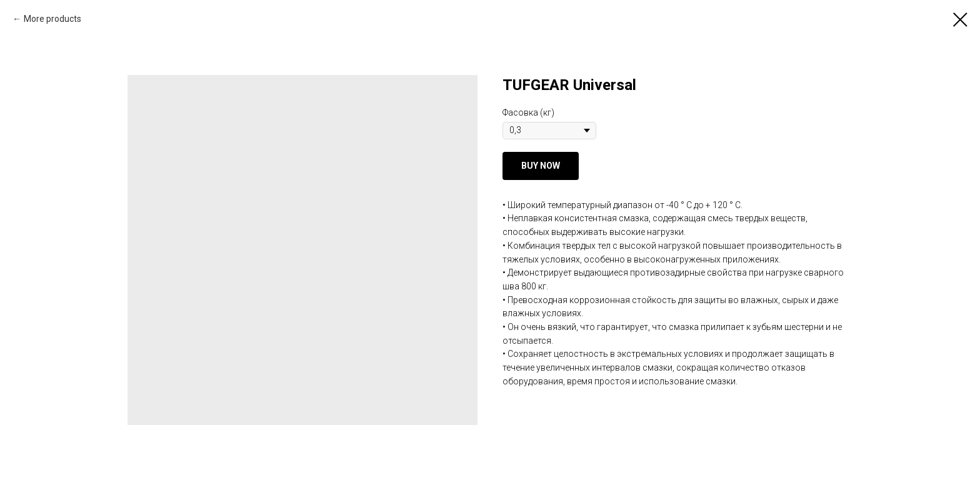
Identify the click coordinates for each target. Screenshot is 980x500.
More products (52, 19)
